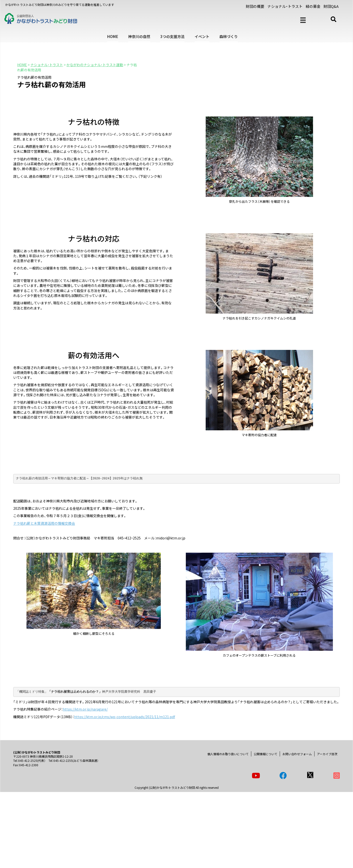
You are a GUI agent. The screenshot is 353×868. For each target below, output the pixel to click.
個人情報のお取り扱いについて (228, 754)
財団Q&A (331, 6)
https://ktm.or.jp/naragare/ (85, 709)
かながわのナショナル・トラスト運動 (95, 65)
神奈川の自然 (139, 36)
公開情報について (265, 754)
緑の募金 (313, 6)
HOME (113, 36)
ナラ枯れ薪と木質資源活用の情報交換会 (44, 523)
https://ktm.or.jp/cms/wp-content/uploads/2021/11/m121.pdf (125, 717)
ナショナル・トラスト (285, 6)
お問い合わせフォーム (297, 754)
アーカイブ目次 (327, 754)
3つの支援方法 (172, 36)
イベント (202, 36)
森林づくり (229, 36)
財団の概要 (255, 6)
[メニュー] (303, 20)
